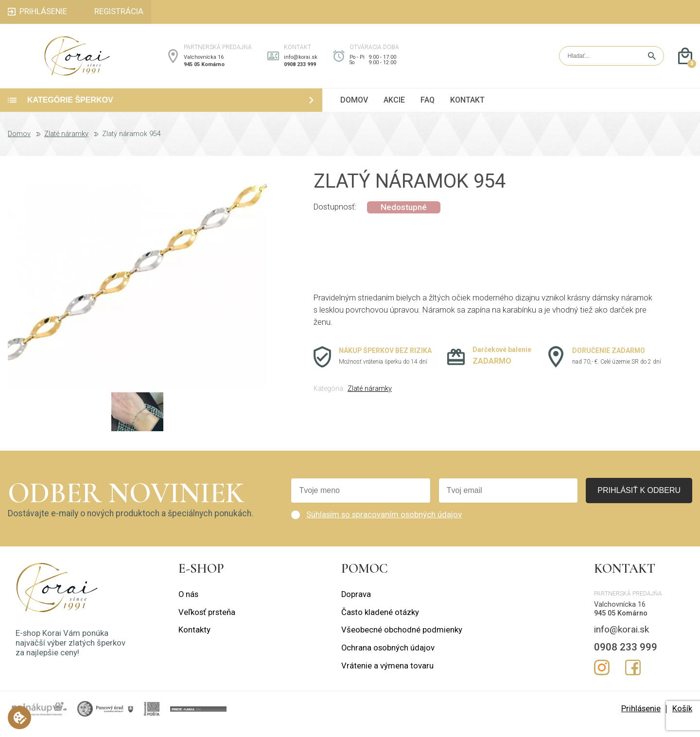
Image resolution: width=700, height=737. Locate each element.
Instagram (602, 679)
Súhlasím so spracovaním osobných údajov (384, 525)
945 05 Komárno (204, 70)
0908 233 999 (300, 70)
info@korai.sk (301, 62)
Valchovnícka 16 (204, 62)
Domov (19, 145)
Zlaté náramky (66, 145)
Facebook (633, 679)
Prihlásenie (641, 719)
